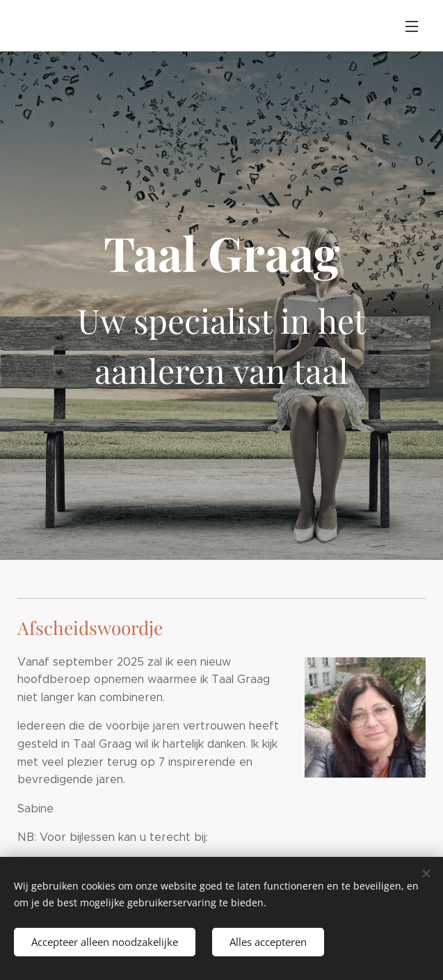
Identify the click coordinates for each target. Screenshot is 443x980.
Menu (412, 26)
